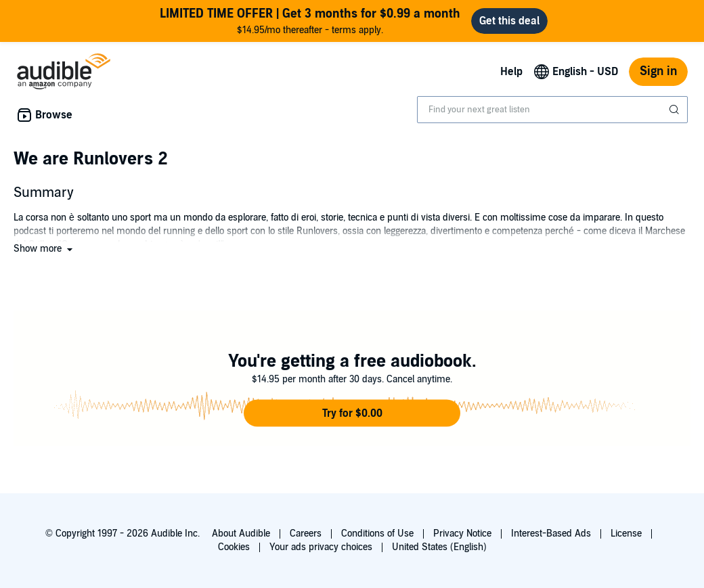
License (626, 534)
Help (511, 72)
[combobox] (552, 110)
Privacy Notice (462, 534)
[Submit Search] (676, 110)
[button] (44, 249)
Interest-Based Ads (551, 534)
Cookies (234, 547)
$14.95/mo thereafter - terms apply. (310, 21)
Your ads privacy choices (321, 547)
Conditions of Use (377, 534)
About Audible (241, 534)
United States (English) (439, 547)
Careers (306, 534)
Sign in (658, 71)
